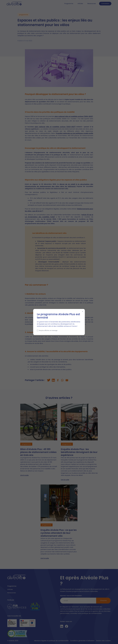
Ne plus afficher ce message (47, 330)
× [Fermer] (83, 312)
